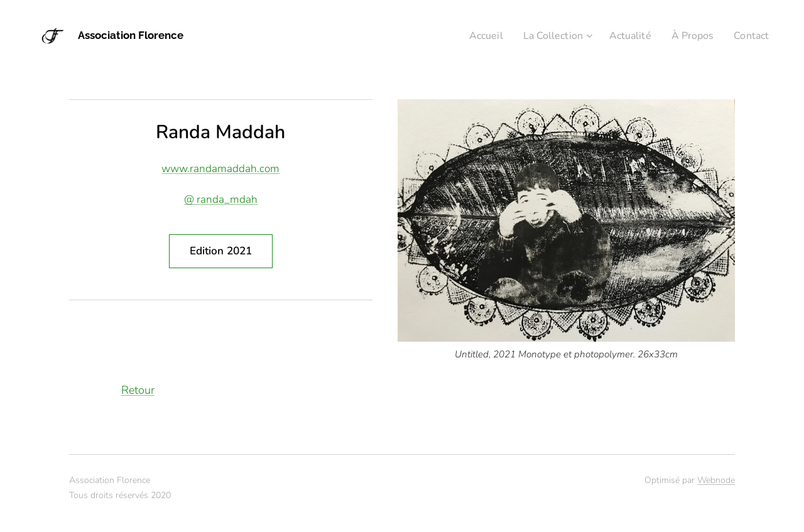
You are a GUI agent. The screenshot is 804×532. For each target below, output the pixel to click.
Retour (138, 390)
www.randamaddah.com (220, 169)
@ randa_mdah (221, 199)
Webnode (716, 480)
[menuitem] (472, 36)
